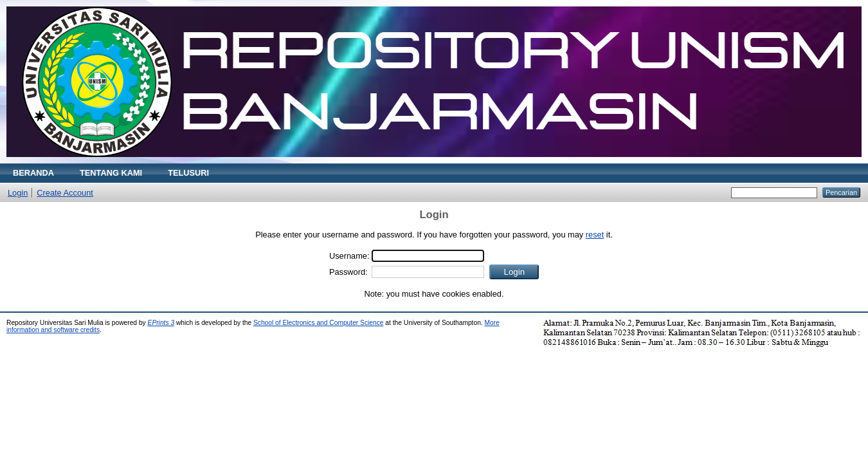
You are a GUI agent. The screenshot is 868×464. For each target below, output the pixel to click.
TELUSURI (188, 173)
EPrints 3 (161, 323)
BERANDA (33, 173)
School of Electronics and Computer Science (319, 323)
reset (595, 235)
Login (18, 193)
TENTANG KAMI (111, 173)
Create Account (65, 193)
